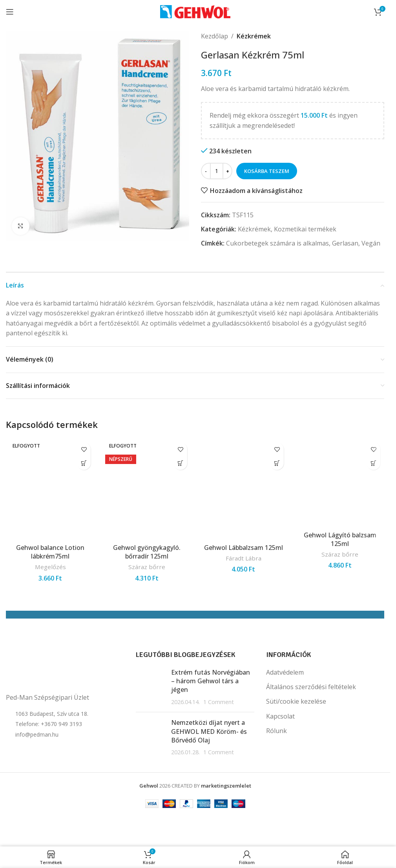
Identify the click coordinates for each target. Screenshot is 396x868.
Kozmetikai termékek (305, 229)
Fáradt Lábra (244, 558)
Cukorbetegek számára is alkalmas (277, 243)
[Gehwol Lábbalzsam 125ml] (243, 489)
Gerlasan (345, 243)
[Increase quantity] (227, 171)
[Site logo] (195, 11)
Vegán (371, 243)
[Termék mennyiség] (217, 171)
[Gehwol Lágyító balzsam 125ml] (340, 483)
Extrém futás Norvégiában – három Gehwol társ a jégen (211, 681)
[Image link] (45, 669)
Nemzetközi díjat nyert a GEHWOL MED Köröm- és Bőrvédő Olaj (209, 731)
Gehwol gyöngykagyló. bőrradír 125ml (147, 552)
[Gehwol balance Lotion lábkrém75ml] (50, 489)
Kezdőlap (214, 36)
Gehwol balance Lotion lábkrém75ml (50, 552)
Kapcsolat (280, 716)
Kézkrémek (254, 36)
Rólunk (276, 731)
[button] (277, 463)
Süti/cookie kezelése (296, 701)
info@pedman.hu (37, 734)
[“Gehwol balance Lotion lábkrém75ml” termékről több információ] (84, 463)
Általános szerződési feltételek (311, 687)
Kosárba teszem (267, 171)
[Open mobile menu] (10, 12)
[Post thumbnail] (151, 687)
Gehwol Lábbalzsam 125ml (244, 548)
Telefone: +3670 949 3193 (49, 724)
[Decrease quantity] (206, 171)
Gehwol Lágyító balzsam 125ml (340, 539)
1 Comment (219, 702)
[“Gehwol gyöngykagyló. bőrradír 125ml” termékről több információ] (180, 463)
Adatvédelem (285, 672)
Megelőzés (50, 567)
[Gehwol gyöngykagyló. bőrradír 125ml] (147, 489)
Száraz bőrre (147, 567)
